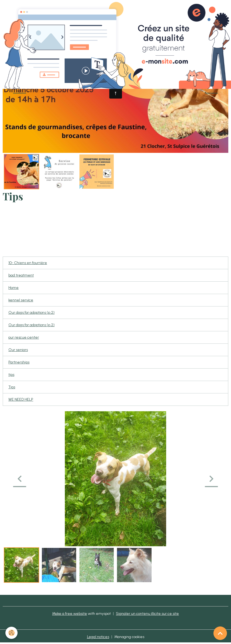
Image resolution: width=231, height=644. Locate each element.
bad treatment (21, 275)
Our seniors (18, 350)
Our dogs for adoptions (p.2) (31, 313)
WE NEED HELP (21, 399)
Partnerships (19, 362)
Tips (12, 387)
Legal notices (98, 637)
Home (14, 288)
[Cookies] (11, 633)
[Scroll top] (220, 633)
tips (11, 375)
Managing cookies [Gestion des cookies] (129, 637)
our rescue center (24, 337)
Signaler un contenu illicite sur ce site (147, 614)
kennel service (21, 300)
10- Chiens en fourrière (28, 263)
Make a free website (70, 614)
